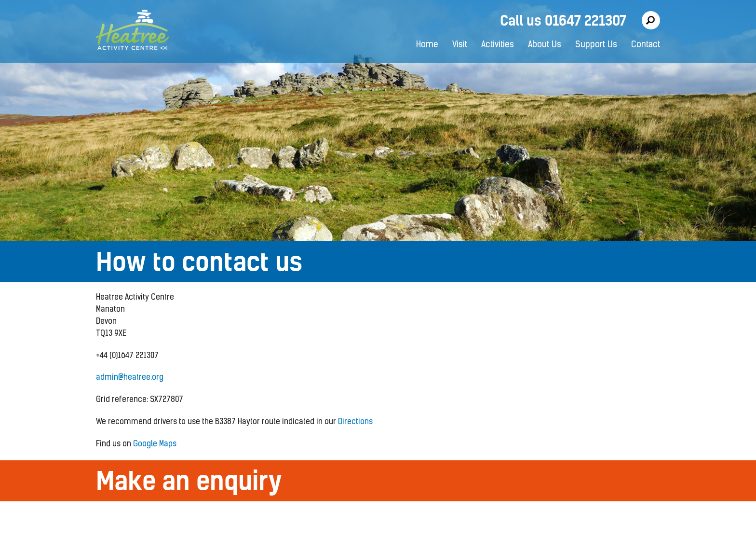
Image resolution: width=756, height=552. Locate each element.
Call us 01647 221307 (563, 21)
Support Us (596, 45)
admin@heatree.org (130, 378)
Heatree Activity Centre (132, 31)
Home (427, 45)
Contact (646, 45)
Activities (498, 45)
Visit (460, 45)
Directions (355, 422)
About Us (545, 45)
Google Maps (155, 444)
